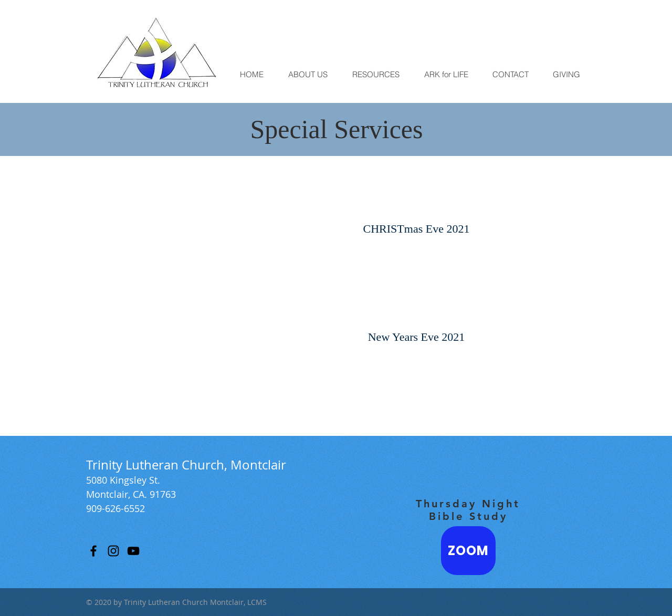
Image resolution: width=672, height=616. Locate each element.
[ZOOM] (468, 551)
